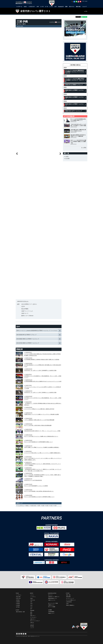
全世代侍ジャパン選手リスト (35, 11)
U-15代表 (18, 604)
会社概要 (50, 610)
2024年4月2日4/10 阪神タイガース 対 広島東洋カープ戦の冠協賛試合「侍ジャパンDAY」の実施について (43, 376)
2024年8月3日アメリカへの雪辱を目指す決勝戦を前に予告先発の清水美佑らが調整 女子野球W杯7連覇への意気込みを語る (42, 354)
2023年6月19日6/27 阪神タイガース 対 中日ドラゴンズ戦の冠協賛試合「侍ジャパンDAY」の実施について (43, 398)
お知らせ (32, 623)
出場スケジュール (52, 600)
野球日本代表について (53, 598)
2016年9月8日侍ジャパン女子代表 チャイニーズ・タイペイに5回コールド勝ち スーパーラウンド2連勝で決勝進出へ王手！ (43, 458)
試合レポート (33, 616)
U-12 (51, 505)
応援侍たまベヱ (51, 605)
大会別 (67, 156)
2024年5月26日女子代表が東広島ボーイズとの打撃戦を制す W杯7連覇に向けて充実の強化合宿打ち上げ (43, 365)
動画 (31, 614)
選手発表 (32, 626)
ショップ (32, 628)
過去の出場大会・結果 (20, 612)
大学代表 (18, 600)
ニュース (32, 624)
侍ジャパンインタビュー (35, 621)
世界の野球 (68, 597)
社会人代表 (18, 597)
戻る (86, 11)
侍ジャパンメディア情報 (53, 603)
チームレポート (33, 617)
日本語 (83, 1)
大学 (39, 505)
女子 (56, 505)
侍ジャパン (50, 595)
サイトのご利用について (71, 600)
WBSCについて (51, 613)
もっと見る (84, 148)
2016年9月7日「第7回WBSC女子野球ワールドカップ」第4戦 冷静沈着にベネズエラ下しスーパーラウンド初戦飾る (43, 464)
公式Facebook (69, 602)
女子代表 (18, 607)
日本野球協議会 (51, 612)
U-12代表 (18, 605)
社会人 (27, 505)
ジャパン (32, 595)
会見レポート (33, 619)
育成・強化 (68, 595)
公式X (67, 604)
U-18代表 (18, 602)
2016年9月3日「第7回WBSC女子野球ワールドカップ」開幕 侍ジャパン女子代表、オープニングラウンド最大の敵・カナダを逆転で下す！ (43, 469)
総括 (31, 612)
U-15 (47, 505)
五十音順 (67, 158)
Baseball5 (32, 610)
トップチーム (21, 505)
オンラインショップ (70, 598)
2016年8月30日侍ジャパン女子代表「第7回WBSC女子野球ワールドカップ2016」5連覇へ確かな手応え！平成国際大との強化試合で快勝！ (43, 475)
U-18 (43, 505)
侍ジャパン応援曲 (52, 607)
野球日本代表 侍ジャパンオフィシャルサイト (24, 3)
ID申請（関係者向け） (70, 605)
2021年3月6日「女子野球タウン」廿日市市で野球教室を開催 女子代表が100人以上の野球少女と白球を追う (43, 403)
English (86, 1)
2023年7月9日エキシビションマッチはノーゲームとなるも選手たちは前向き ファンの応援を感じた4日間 (42, 387)
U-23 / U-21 (33, 505)
